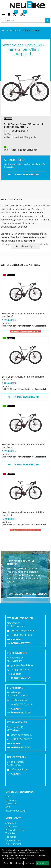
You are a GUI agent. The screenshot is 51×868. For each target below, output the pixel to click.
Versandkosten (13, 840)
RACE (18, 30)
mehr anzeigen (27, 246)
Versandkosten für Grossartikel (32, 326)
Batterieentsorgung (16, 811)
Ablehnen (30, 863)
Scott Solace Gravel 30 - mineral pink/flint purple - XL (23, 514)
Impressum (11, 800)
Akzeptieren (43, 863)
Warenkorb (11, 833)
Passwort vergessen (16, 830)
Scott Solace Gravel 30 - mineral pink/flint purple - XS (23, 315)
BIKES (10, 30)
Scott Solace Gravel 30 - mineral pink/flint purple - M (23, 446)
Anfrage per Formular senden (28, 594)
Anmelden (11, 823)
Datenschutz (12, 804)
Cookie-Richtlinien (18, 858)
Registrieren (12, 826)
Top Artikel (11, 837)
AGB (8, 807)
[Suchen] (48, 20)
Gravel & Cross (32, 30)
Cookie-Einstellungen (13, 863)
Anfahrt (16, 639)
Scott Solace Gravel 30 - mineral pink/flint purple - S (23, 378)
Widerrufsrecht (13, 844)
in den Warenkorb (26, 174)
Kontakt (9, 797)
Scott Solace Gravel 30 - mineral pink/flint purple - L (23, 49)
